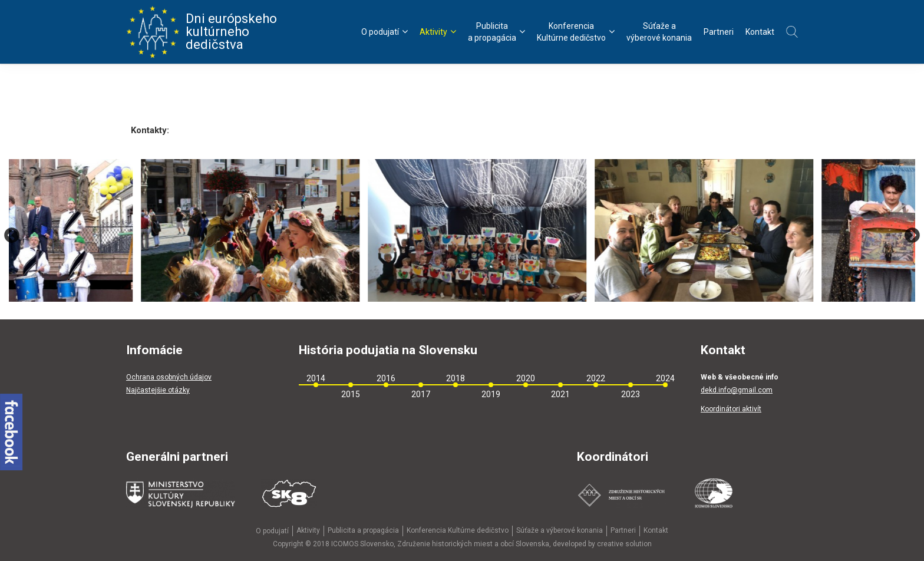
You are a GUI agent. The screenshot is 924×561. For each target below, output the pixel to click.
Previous (12, 235)
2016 (386, 378)
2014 (316, 378)
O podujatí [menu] (385, 32)
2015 (351, 394)
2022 (596, 378)
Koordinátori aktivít (731, 409)
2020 (526, 378)
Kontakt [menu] (760, 32)
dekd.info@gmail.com (737, 390)
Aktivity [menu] (438, 32)
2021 (560, 394)
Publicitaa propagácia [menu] (496, 32)
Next (912, 235)
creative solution (624, 544)
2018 (456, 378)
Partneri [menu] (719, 32)
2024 (665, 378)
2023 (631, 394)
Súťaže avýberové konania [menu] (659, 32)
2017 (421, 394)
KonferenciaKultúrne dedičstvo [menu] (576, 32)
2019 (491, 394)
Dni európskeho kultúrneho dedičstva (202, 32)
